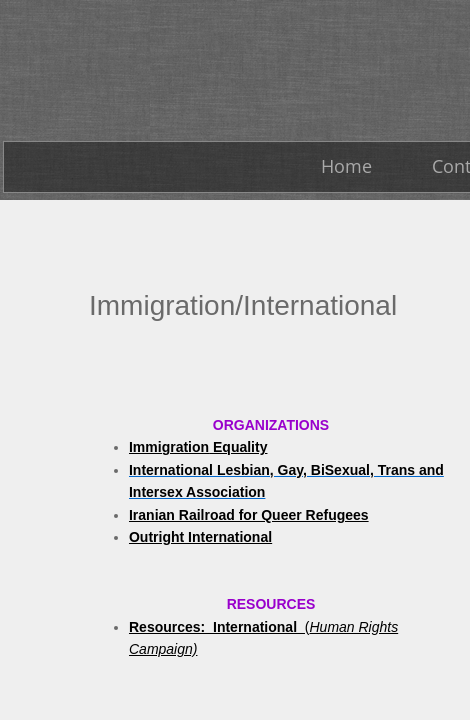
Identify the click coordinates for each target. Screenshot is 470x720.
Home (346, 166)
